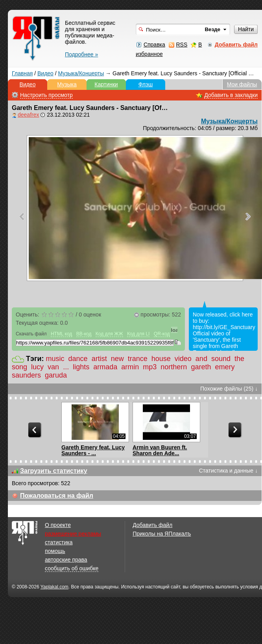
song (19, 367)
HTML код (61, 334)
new (117, 359)
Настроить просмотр (46, 95)
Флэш (146, 84)
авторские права (66, 560)
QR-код (162, 334)
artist (99, 359)
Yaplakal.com (54, 587)
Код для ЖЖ (109, 334)
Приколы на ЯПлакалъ (162, 534)
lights (81, 367)
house (161, 359)
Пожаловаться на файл (57, 496)
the (239, 359)
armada (105, 367)
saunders (26, 375)
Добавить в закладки (231, 95)
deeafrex (28, 115)
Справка (154, 45)
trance (138, 359)
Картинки (106, 84)
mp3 (150, 367)
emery (225, 367)
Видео (45, 73)
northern (174, 367)
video (183, 359)
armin (130, 367)
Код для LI (138, 334)
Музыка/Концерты (81, 73)
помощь (55, 551)
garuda (56, 375)
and (201, 359)
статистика (59, 542)
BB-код (84, 334)
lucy (37, 367)
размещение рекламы (73, 534)
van (53, 367)
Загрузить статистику (54, 471)
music (55, 359)
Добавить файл (152, 525)
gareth (201, 367)
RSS (182, 45)
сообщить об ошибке (72, 568)
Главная (22, 73)
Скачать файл (31, 334)
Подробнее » (81, 54)
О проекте (58, 525)
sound (221, 359)
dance (78, 359)
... (66, 367)
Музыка (67, 84)
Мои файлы (242, 84)
